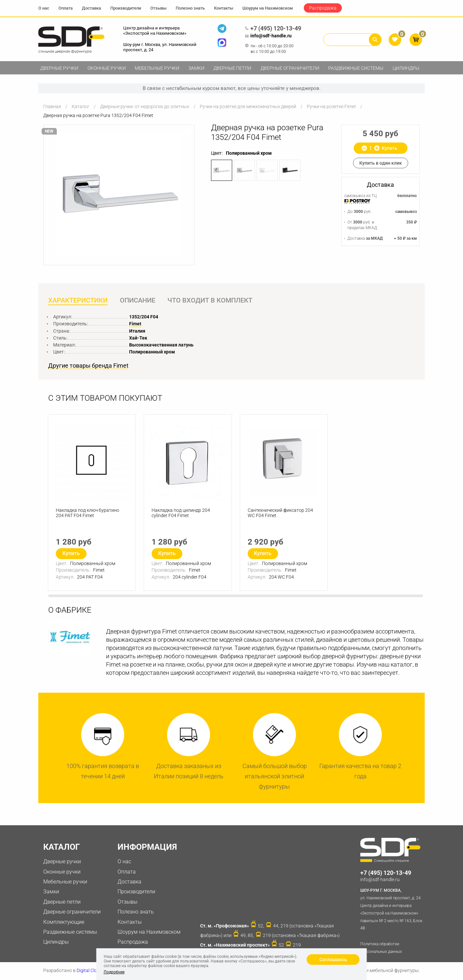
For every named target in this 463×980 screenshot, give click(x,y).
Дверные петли (232, 68)
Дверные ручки (59, 68)
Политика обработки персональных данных (381, 948)
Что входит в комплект (211, 301)
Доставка (91, 8)
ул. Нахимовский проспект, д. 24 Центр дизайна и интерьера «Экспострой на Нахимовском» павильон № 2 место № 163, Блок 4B (392, 909)
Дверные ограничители (290, 68)
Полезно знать (190, 8)
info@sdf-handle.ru (268, 36)
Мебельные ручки (157, 68)
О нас (44, 8)
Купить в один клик (381, 163)
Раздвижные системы (356, 68)
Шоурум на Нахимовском (268, 8)
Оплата (66, 8)
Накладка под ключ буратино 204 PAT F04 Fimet (88, 514)
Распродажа (323, 8)
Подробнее (114, 972)
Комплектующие (64, 922)
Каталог (81, 106)
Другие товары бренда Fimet (88, 366)
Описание (138, 301)
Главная (52, 106)
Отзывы (158, 8)
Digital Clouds (91, 971)
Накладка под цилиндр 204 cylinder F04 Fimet (181, 514)
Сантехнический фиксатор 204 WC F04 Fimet (281, 514)
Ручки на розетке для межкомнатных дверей (248, 106)
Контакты (224, 8)
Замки (196, 68)
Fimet (135, 324)
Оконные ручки (107, 68)
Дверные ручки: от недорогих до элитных (145, 106)
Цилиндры (406, 68)
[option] (119, 194)
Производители (126, 8)
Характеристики (78, 301)
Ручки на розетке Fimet (331, 106)
